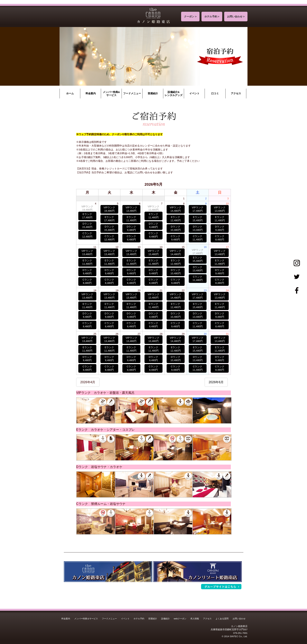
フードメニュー (132, 93)
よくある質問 (222, 619)
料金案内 (91, 93)
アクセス (236, 93)
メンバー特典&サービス (111, 94)
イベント (194, 93)
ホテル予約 (139, 619)
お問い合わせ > (236, 17)
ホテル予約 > (212, 17)
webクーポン (180, 619)
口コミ (215, 93)
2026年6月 (216, 382)
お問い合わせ (239, 619)
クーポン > (190, 17)
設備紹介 (165, 619)
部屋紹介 (153, 93)
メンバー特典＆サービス (86, 619)
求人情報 (195, 619)
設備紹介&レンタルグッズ (174, 94)
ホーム (70, 93)
